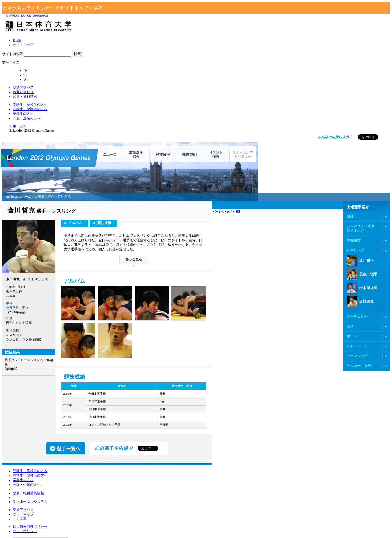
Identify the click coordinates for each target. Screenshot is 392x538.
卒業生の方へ (279, 36)
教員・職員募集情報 (85, 472)
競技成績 (170, 160)
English (196, 18)
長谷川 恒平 (296, 211)
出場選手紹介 (202, 91)
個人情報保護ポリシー (175, 442)
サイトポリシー (170, 448)
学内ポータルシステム (87, 482)
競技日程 (229, 91)
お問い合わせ (288, 28)
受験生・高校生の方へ (202, 36)
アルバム (141, 160)
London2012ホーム (85, 133)
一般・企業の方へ (310, 36)
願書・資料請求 (314, 28)
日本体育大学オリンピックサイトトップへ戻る (196, 6)
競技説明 (255, 91)
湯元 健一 (295, 198)
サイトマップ (214, 18)
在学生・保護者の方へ (244, 36)
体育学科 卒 (82, 245)
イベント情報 (282, 91)
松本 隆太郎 (296, 225)
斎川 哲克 (295, 239)
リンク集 (128, 454)
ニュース (174, 91)
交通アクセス (263, 28)
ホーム (74, 66)
